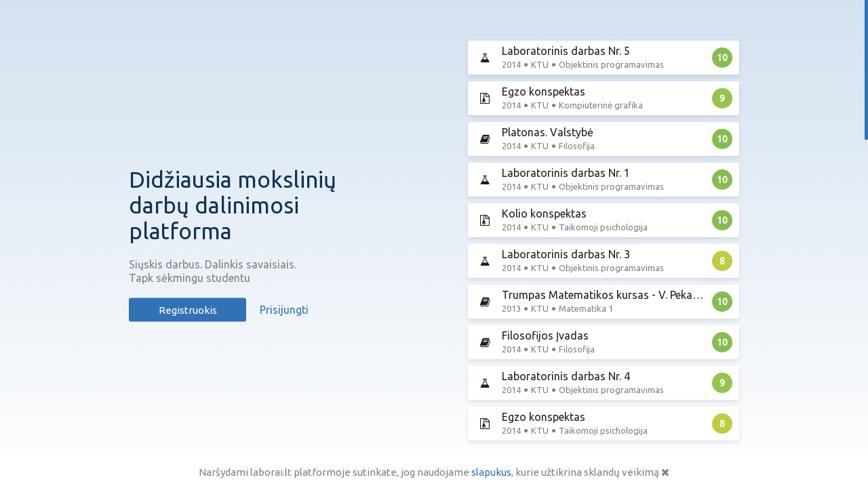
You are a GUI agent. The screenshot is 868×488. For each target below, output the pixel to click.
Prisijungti (284, 310)
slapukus (491, 472)
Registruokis (188, 310)
